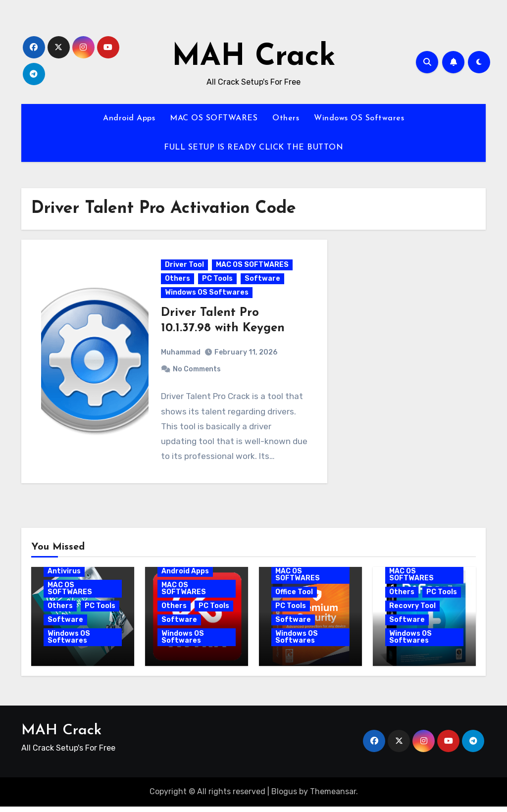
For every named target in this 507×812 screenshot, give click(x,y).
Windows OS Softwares (359, 118)
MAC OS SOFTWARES (214, 118)
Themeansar (333, 797)
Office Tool (294, 597)
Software (263, 281)
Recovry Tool (412, 611)
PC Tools (218, 281)
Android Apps (129, 118)
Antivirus (64, 577)
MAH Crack (254, 57)
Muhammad (181, 355)
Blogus (284, 797)
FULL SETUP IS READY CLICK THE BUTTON (253, 148)
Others (286, 118)
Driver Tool (185, 267)
